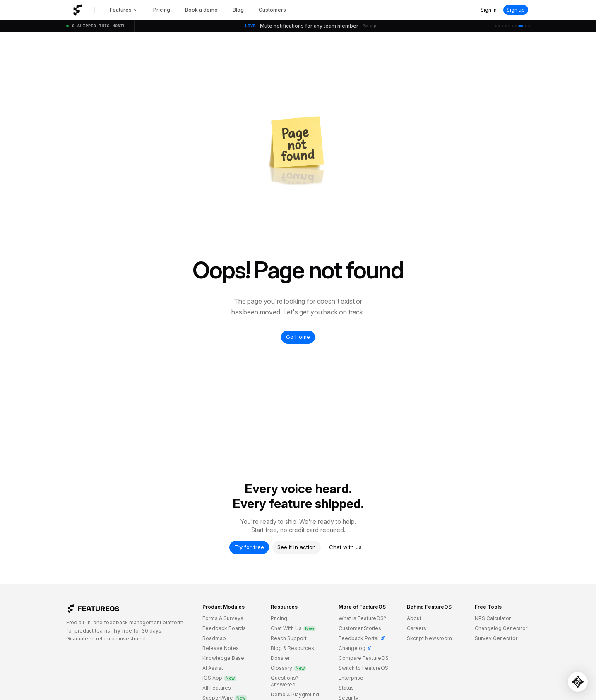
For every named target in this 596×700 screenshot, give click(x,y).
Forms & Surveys (223, 618)
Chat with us (345, 547)
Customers (272, 10)
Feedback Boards (224, 628)
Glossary (288, 668)
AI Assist (213, 668)
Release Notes (221, 648)
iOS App (219, 678)
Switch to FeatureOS (363, 668)
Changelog (355, 648)
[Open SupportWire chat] (578, 682)
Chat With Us (293, 628)
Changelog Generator (501, 628)
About (414, 618)
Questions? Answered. (285, 681)
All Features (217, 688)
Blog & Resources (292, 648)
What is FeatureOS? (362, 618)
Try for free (249, 547)
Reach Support (289, 638)
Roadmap (214, 638)
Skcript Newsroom (429, 638)
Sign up (516, 10)
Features (124, 10)
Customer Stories (360, 628)
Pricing (162, 10)
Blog (238, 10)
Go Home (298, 337)
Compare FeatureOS (364, 658)
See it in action (297, 547)
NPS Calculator (493, 618)
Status (346, 688)
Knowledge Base (223, 658)
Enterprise (351, 678)
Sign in (489, 10)
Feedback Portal (362, 638)
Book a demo (201, 10)
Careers (417, 628)
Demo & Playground (295, 694)
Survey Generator (496, 638)
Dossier (280, 658)
